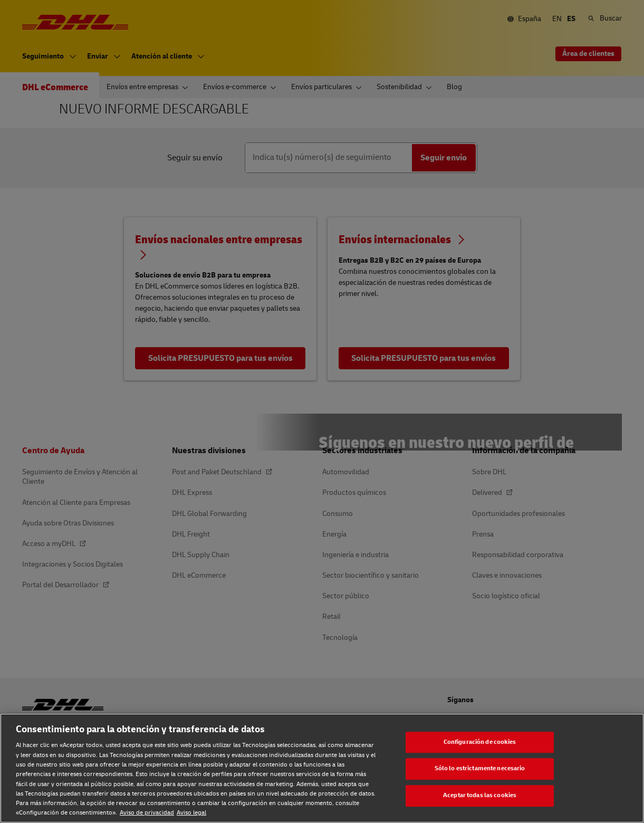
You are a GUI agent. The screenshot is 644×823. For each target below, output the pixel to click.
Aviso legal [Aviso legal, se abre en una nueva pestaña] (191, 813)
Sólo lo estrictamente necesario (480, 769)
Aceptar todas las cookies (480, 795)
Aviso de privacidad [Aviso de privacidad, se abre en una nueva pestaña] (147, 813)
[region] (322, 768)
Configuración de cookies (480, 742)
